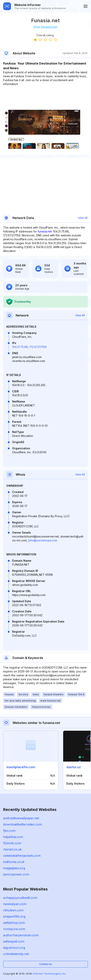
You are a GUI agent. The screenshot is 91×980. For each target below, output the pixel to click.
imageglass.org (14, 868)
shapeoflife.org (14, 916)
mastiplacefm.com (21, 767)
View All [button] (83, 218)
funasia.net (45, 231)
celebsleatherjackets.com (22, 856)
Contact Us (45, 964)
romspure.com (14, 929)
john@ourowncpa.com (43, 540)
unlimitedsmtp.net (16, 954)
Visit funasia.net (45, 27)
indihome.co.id (14, 862)
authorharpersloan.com (21, 935)
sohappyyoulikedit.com (20, 898)
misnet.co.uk (12, 849)
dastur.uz (74, 767)
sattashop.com (14, 923)
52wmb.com (12, 843)
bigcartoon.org (14, 948)
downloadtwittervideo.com (23, 824)
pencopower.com (16, 874)
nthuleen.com (13, 910)
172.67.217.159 (38, 347)
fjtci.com (9, 831)
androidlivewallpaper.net (21, 818)
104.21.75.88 (20, 347)
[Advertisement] (45, 98)
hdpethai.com (13, 837)
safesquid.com (14, 941)
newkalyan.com (15, 904)
